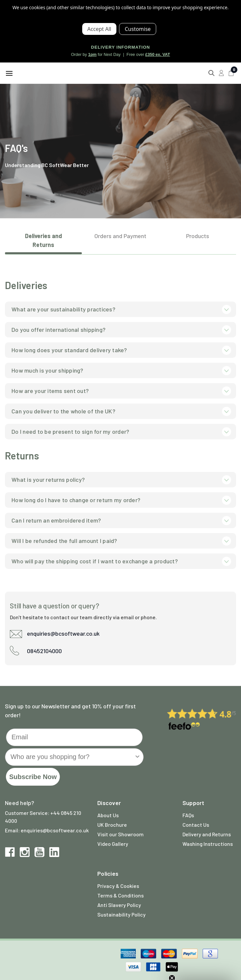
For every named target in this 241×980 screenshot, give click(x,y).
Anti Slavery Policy (119, 905)
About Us (108, 815)
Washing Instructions (208, 844)
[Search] (211, 73)
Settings (138, 29)
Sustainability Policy (121, 914)
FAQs (188, 815)
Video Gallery (113, 844)
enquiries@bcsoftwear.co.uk (63, 633)
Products (198, 236)
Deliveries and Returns (44, 240)
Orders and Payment (120, 236)
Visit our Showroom (120, 834)
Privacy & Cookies (118, 886)
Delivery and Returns (207, 834)
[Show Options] (137, 757)
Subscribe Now (33, 777)
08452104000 (44, 651)
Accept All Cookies (99, 29)
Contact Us (196, 825)
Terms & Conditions (120, 895)
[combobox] (72, 757)
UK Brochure (112, 825)
